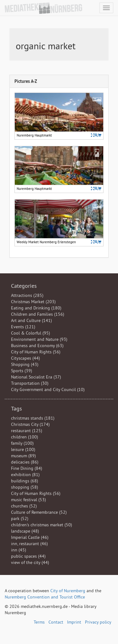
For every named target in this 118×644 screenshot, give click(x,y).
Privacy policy (98, 622)
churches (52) (24, 506)
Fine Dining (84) (27, 468)
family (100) (22, 443)
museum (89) (23, 456)
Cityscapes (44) (25, 358)
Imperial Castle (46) (30, 537)
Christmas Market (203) (33, 302)
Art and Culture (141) (31, 320)
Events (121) (23, 327)
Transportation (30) (30, 383)
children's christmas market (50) (42, 525)
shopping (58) (25, 487)
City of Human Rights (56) (36, 352)
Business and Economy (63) (37, 346)
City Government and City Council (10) (48, 389)
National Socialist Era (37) (36, 377)
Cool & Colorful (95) (31, 333)
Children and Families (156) (38, 314)
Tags (17, 408)
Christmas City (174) (30, 424)
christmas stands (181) (33, 418)
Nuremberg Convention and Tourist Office (45, 597)
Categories (24, 286)
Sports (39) (22, 371)
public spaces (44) (28, 556)
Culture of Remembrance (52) (39, 512)
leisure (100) (23, 449)
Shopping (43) (25, 364)
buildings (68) (25, 481)
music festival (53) (28, 500)
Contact (56, 622)
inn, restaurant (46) (29, 544)
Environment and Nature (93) (39, 339)
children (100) (25, 437)
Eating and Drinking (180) (36, 308)
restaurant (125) (27, 431)
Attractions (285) (27, 295)
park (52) (20, 518)
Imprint (74, 622)
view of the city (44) (30, 562)
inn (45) (19, 550)
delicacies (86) (25, 462)
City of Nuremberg (68, 591)
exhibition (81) (25, 475)
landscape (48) (25, 531)
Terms (39, 622)
